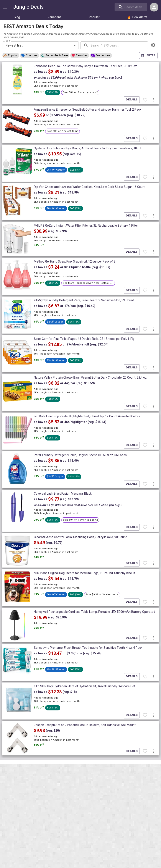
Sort (8, 41)
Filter (148, 56)
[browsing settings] (153, 45)
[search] (131, 7)
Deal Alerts (137, 17)
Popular (94, 17)
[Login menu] (154, 7)
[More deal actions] (153, 100)
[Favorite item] (145, 100)
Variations (54, 17)
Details (132, 100)
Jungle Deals (28, 7)
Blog (17, 17)
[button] (11, 55)
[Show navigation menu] (5, 7)
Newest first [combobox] (14, 45)
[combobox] (131, 7)
